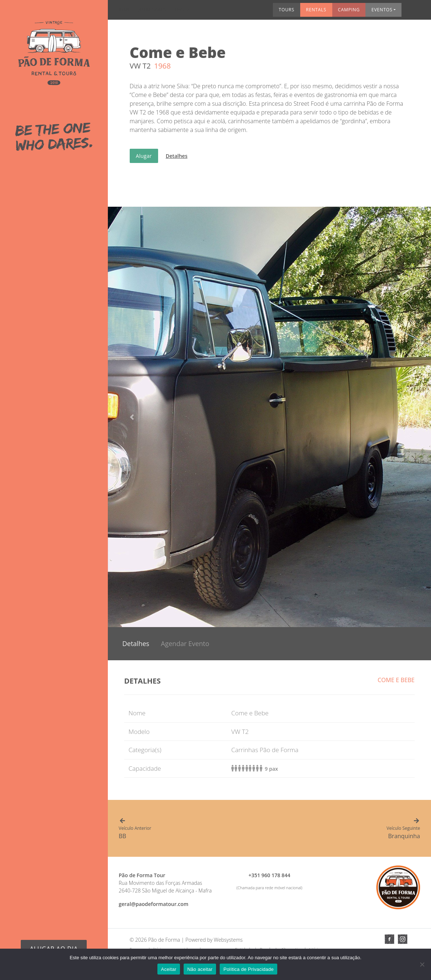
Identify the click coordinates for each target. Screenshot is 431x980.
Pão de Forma (164, 940)
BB (194, 829)
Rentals (262, 12)
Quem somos (152, 12)
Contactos (409, 12)
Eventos (328, 12)
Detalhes (177, 156)
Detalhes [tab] (136, 643)
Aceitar (169, 969)
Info (379, 12)
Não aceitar (200, 969)
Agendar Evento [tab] (185, 643)
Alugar (144, 156)
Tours (233, 12)
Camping (295, 12)
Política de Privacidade (248, 969)
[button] (132, 417)
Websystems (228, 940)
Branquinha (345, 829)
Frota (182, 12)
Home (123, 12)
